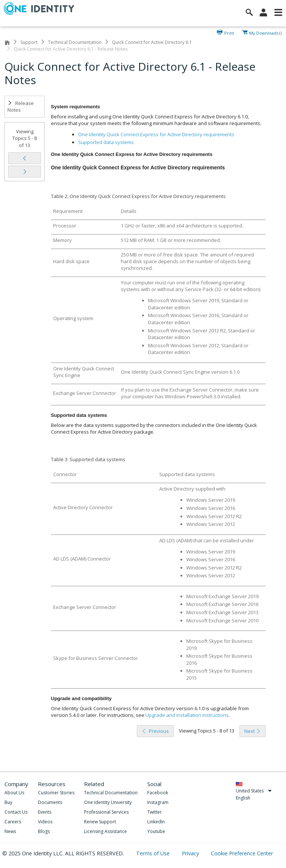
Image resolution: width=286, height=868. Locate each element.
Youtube (156, 831)
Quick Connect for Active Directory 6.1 (152, 42)
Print (229, 32)
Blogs (44, 831)
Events (45, 812)
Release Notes (21, 107)
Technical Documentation (75, 42)
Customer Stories (56, 793)
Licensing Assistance (105, 831)
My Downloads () (265, 32)
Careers (13, 822)
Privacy (191, 853)
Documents (50, 802)
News (10, 831)
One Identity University (108, 802)
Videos (45, 822)
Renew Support (100, 822)
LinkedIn (156, 822)
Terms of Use (154, 853)
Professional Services (106, 812)
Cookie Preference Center (242, 853)
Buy (8, 802)
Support (29, 42)
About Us (14, 793)
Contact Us (16, 812)
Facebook (158, 793)
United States (254, 791)
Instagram (158, 802)
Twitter (155, 812)
